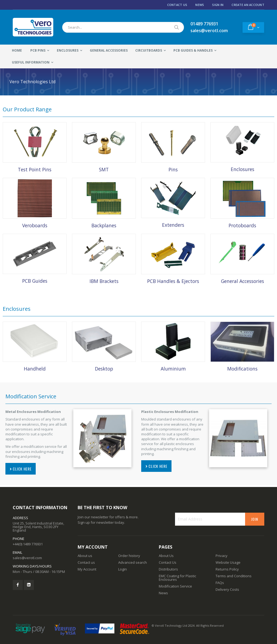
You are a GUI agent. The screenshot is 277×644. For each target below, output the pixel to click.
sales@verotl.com (27, 558)
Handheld (35, 369)
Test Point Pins (35, 169)
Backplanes (104, 225)
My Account (87, 569)
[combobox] (123, 27)
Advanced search (133, 562)
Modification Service (175, 586)
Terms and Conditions (234, 576)
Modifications (242, 369)
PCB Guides (35, 281)
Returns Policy (227, 569)
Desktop (104, 369)
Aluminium (173, 369)
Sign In (218, 5)
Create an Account (248, 5)
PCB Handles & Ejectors (173, 281)
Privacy (222, 556)
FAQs (220, 583)
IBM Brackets (104, 281)
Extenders (173, 225)
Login (123, 569)
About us (85, 556)
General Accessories (243, 281)
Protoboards (242, 225)
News (200, 5)
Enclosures (243, 169)
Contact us (86, 562)
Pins (173, 169)
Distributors (168, 569)
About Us (166, 556)
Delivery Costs (227, 589)
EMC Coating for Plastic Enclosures (177, 578)
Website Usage (228, 562)
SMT (104, 169)
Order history (129, 556)
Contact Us (177, 5)
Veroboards (35, 225)
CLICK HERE (21, 469)
